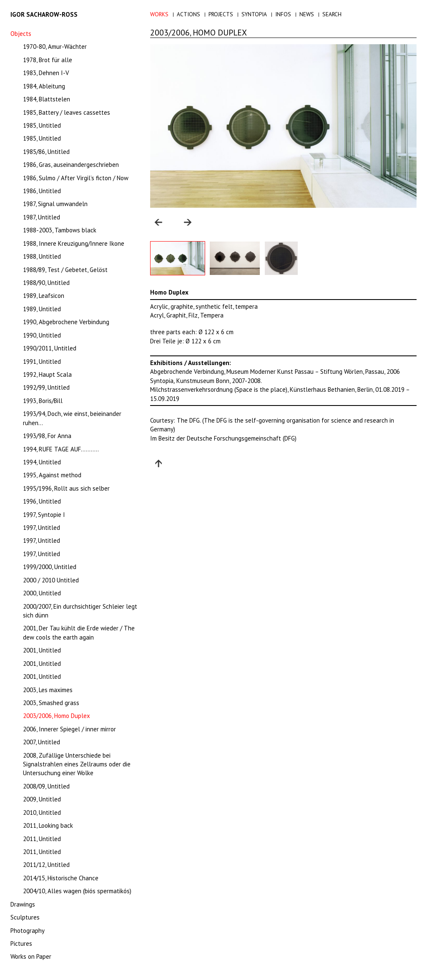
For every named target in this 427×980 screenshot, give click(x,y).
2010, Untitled (42, 812)
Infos (283, 14)
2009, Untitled (42, 799)
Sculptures (25, 917)
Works (159, 14)
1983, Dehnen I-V (46, 73)
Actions (188, 14)
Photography (28, 931)
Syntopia (254, 14)
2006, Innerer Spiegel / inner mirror (69, 729)
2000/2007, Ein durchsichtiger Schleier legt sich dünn (80, 611)
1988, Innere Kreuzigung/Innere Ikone (74, 243)
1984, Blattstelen (46, 99)
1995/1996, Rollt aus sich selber (66, 488)
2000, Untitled (42, 593)
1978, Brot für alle (48, 60)
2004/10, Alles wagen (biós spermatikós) (77, 891)
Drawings (23, 904)
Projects (221, 14)
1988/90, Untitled (46, 283)
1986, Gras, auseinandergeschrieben (71, 165)
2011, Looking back (48, 825)
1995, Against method (52, 475)
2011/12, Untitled (46, 865)
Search (332, 14)
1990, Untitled (42, 335)
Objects (21, 34)
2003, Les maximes (48, 690)
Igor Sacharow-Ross (44, 14)
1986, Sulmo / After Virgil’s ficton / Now (76, 178)
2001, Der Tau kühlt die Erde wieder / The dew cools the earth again (79, 632)
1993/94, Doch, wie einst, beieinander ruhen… (72, 418)
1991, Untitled (42, 362)
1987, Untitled (41, 217)
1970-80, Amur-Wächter (55, 47)
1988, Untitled (42, 256)
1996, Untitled (42, 501)
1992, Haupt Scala (47, 374)
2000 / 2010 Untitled (51, 580)
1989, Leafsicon (44, 296)
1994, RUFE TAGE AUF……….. (61, 449)
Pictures (21, 943)
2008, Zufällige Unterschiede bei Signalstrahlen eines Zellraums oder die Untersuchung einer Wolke (77, 764)
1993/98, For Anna (47, 436)
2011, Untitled (42, 839)
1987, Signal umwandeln (55, 204)
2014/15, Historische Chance (61, 878)
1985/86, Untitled (46, 152)
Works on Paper (31, 956)
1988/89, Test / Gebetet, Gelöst (65, 270)
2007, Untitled (41, 742)
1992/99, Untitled (46, 387)
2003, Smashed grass (51, 703)
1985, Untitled (42, 125)
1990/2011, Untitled (50, 348)
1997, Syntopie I (44, 515)
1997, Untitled (41, 528)
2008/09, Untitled (46, 786)
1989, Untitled (42, 309)
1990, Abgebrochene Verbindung (66, 322)
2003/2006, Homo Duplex (57, 716)
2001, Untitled (42, 650)
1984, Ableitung (44, 86)
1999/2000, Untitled (50, 567)
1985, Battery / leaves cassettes (67, 112)
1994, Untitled (42, 462)
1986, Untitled (42, 191)
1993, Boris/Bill (43, 401)
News (307, 14)
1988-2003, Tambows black (60, 230)
